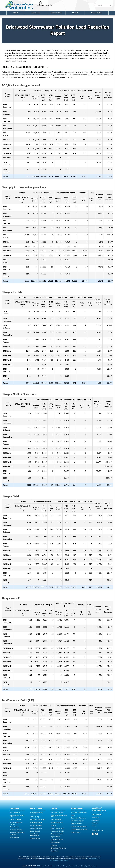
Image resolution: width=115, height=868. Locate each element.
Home (16, 13)
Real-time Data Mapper (38, 820)
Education (54, 845)
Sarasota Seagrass (16, 830)
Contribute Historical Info (79, 829)
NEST (73, 815)
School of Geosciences (55, 866)
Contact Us (95, 817)
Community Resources (79, 818)
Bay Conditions (15, 812)
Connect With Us (97, 830)
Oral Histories (55, 842)
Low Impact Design (57, 812)
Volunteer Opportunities (79, 812)
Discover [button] (36, 13)
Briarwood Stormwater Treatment (17, 833)
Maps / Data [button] (56, 13)
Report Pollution (76, 824)
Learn (53, 808)
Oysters (53, 825)
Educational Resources (58, 848)
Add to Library (76, 832)
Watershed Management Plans (59, 816)
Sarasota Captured (57, 840)
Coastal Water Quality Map (17, 816)
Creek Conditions (15, 820)
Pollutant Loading (36, 822)
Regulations (55, 851)
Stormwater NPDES (57, 831)
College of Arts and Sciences (72, 866)
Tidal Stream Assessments (35, 835)
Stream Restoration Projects (16, 823)
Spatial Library (35, 838)
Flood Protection (56, 820)
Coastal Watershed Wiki (79, 827)
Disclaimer (95, 823)
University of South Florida (89, 866)
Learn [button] (75, 13)
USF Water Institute (42, 866)
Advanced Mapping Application (37, 813)
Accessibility (96, 820)
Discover (14, 808)
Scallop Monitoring (57, 822)
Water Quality (14, 827)
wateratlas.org (98, 810)
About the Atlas (97, 814)
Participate (76, 808)
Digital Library (55, 837)
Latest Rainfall (35, 831)
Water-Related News (57, 828)
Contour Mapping (36, 825)
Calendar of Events (57, 834)
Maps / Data (36, 808)
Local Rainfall (14, 837)
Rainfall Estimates (36, 828)
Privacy (94, 826)
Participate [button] (97, 13)
